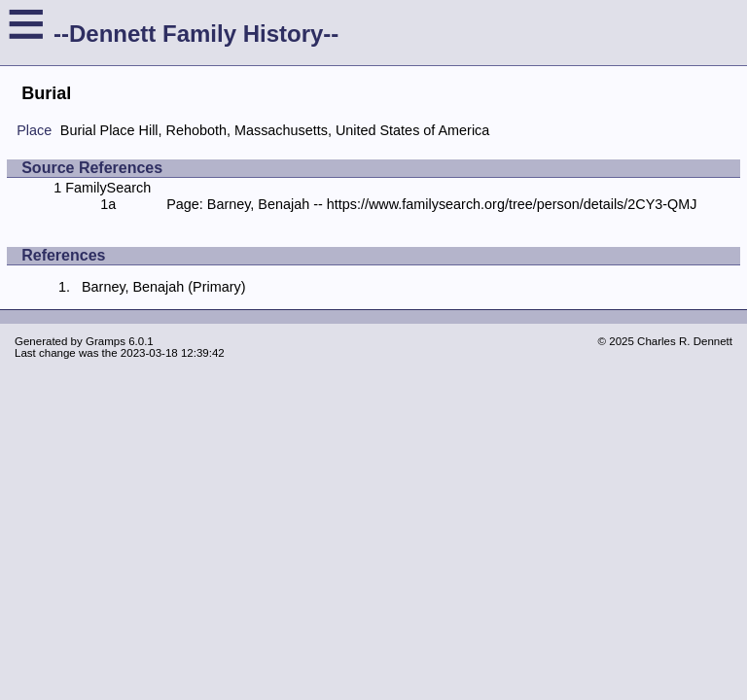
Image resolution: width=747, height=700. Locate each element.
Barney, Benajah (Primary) (164, 287)
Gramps (106, 341)
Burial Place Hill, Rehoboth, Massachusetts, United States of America (275, 130)
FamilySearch (108, 188)
